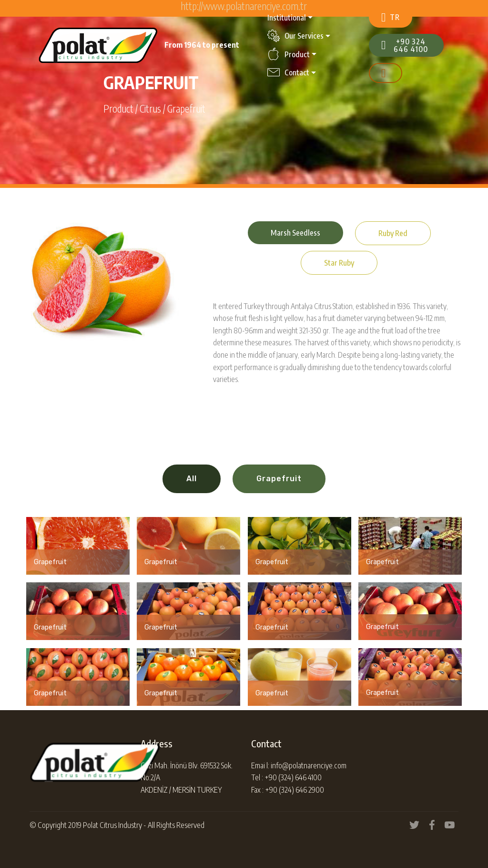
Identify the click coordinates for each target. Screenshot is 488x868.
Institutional (287, 18)
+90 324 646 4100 (405, 45)
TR (391, 17)
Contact (288, 72)
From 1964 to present (202, 45)
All (192, 479)
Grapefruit (279, 479)
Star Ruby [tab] (339, 263)
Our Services (295, 36)
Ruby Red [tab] (393, 233)
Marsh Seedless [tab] (295, 233)
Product (289, 54)
